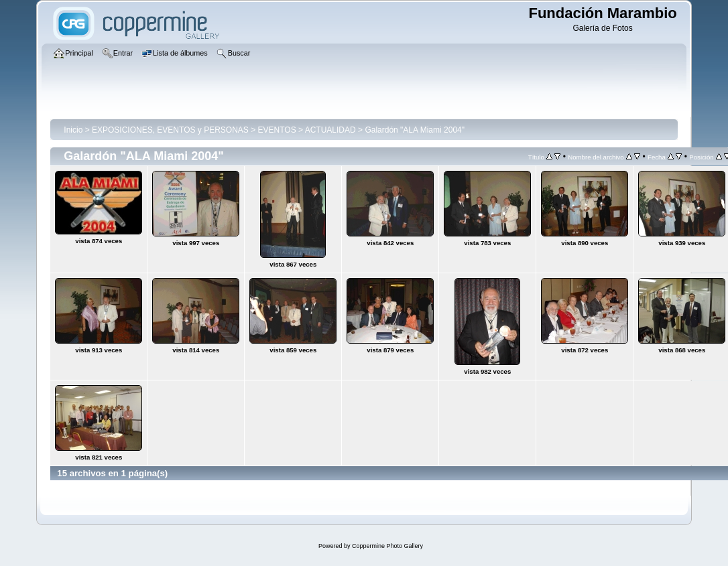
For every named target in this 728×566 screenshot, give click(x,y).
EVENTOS (277, 130)
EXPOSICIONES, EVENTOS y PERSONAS (170, 130)
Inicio (73, 130)
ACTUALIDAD (330, 130)
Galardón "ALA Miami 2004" (415, 130)
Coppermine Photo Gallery (387, 546)
